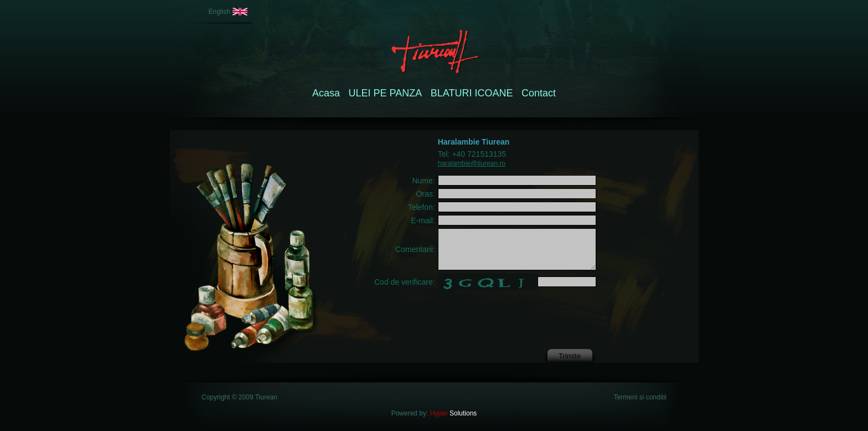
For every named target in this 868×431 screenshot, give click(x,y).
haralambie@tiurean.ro (472, 163)
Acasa (326, 93)
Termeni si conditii (640, 397)
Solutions (452, 413)
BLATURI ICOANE (472, 93)
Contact (539, 93)
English (219, 12)
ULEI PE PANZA (386, 93)
